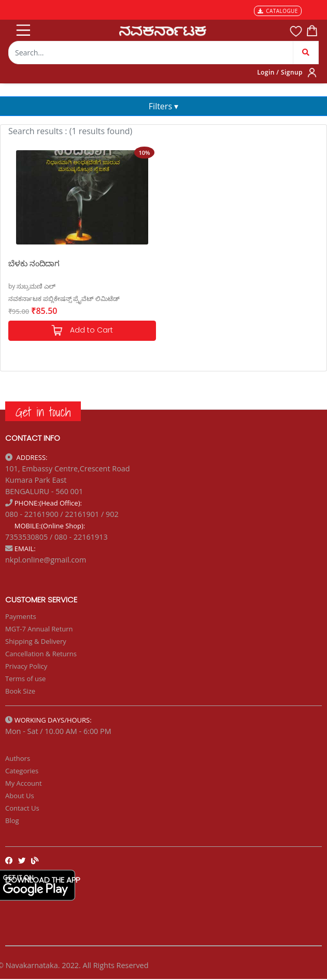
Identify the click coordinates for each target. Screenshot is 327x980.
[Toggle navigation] (22, 28)
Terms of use (25, 679)
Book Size (20, 691)
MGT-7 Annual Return (39, 629)
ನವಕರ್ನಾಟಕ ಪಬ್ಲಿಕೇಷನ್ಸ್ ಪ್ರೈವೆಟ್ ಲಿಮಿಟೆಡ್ (64, 299)
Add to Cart (82, 331)
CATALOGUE (278, 11)
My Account (24, 783)
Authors (18, 758)
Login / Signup (280, 72)
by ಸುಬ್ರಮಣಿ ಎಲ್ (32, 286)
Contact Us (22, 808)
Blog (12, 820)
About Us (20, 796)
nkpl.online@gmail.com (46, 560)
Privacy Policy (26, 666)
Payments (21, 616)
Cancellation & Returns (41, 654)
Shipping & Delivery (36, 641)
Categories (22, 771)
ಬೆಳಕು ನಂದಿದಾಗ (34, 263)
